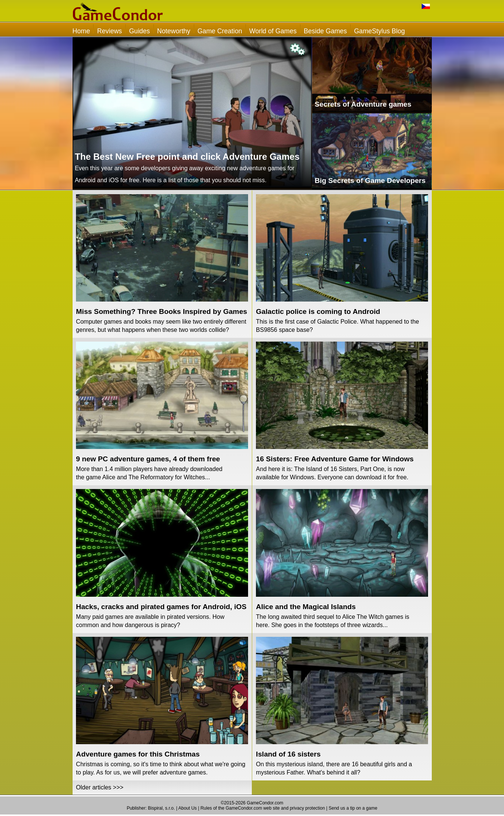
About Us (187, 808)
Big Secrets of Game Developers (370, 181)
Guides (140, 31)
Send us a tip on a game (353, 808)
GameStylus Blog (379, 31)
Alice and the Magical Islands (306, 607)
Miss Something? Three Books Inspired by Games (161, 311)
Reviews (109, 31)
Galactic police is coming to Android (318, 311)
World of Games (273, 31)
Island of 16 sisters (288, 754)
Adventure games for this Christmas (138, 754)
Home (81, 31)
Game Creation (220, 31)
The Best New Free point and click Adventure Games (187, 157)
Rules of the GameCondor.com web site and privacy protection (263, 808)
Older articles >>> (100, 787)
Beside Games (325, 31)
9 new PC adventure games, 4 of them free (148, 459)
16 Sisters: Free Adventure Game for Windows (335, 459)
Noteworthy (174, 31)
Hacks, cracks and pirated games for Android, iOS (161, 607)
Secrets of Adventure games (363, 104)
